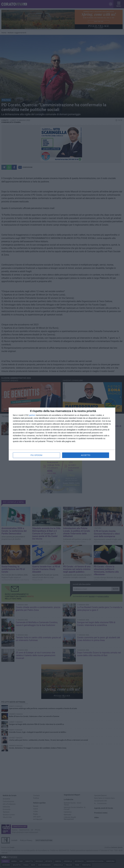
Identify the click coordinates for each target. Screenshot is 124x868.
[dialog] (62, 434)
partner (32, 415)
